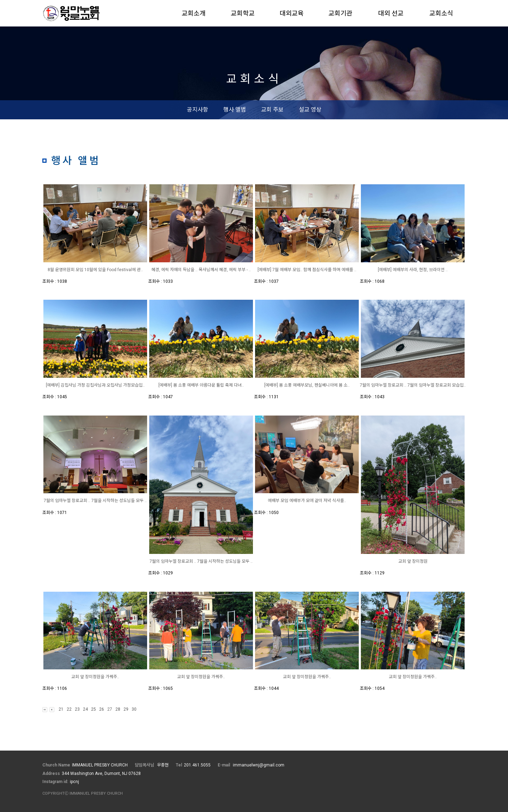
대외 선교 (391, 13)
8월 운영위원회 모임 (66, 270)
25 (93, 709)
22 (69, 709)
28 (118, 709)
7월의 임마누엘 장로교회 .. (384, 385)
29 (126, 709)
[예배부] (385, 270)
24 (85, 709)
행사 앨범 (235, 110)
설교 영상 (310, 110)
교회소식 (441, 13)
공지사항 (198, 110)
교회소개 (194, 13)
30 (134, 709)
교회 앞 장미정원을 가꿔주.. (95, 677)
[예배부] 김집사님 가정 (66, 385)
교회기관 (340, 13)
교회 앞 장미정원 (413, 561)
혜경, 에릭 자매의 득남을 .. (175, 270)
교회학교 (243, 13)
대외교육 (292, 13)
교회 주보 (272, 110)
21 (61, 709)
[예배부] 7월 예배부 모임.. (280, 270)
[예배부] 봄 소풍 (173, 385)
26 (102, 709)
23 (77, 709)
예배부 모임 (279, 501)
